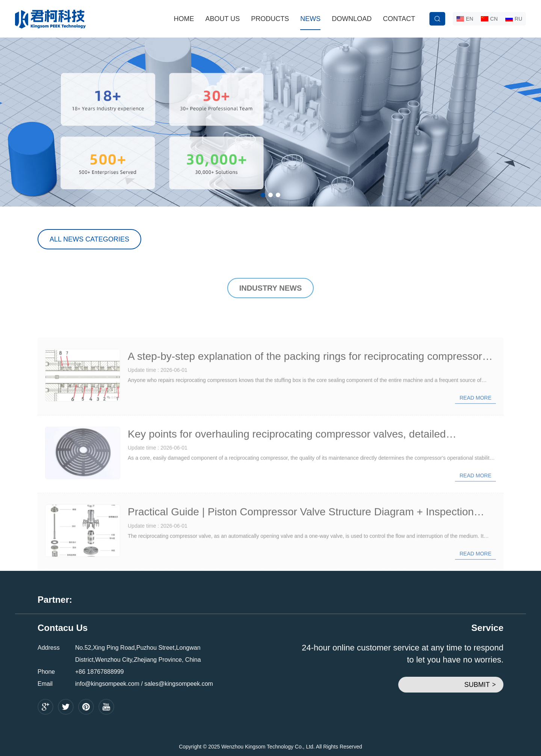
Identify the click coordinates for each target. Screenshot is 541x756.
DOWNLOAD (352, 19)
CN (489, 19)
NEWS (310, 19)
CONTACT (399, 19)
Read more (475, 424)
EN (465, 19)
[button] (263, 195)
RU (514, 19)
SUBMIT (480, 685)
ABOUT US (223, 19)
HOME (184, 19)
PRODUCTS (270, 19)
